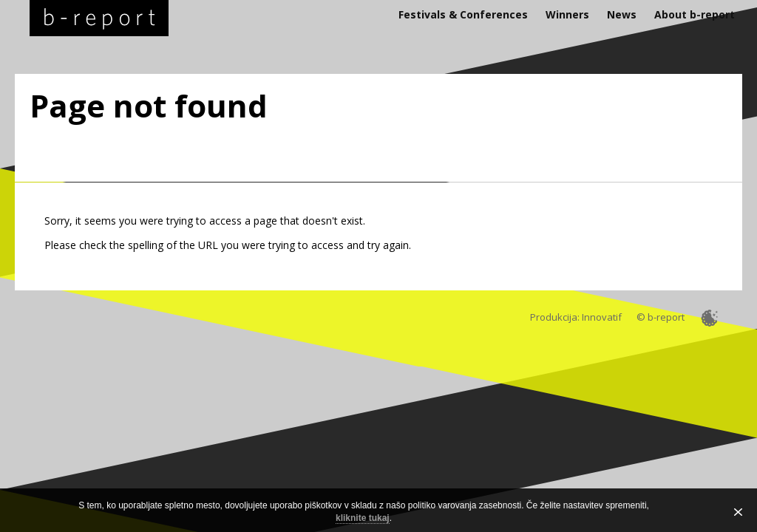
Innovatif (602, 317)
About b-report (695, 14)
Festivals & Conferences (463, 14)
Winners (567, 14)
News (622, 14)
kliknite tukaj (363, 518)
